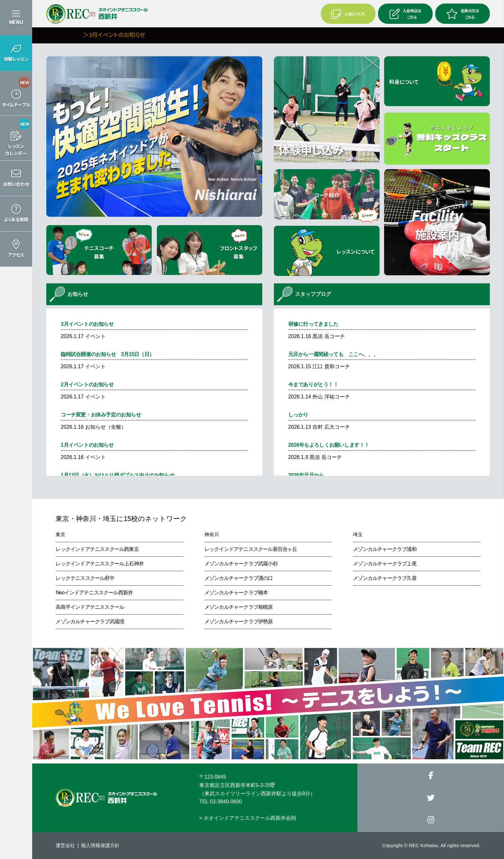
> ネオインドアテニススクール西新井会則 (248, 818)
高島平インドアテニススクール (90, 607)
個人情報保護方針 (100, 845)
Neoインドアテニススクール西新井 (94, 593)
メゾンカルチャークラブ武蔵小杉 (241, 564)
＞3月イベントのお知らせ (129, 34)
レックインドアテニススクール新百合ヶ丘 (251, 549)
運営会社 (65, 845)
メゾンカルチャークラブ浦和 (385, 549)
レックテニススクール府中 (85, 578)
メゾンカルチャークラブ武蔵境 (90, 621)
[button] (16, 53)
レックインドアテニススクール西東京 (97, 549)
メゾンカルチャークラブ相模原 (239, 607)
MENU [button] (16, 22)
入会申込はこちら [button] (405, 14)
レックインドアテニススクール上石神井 (100, 564)
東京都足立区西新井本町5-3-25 (237, 785)
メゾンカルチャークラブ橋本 (236, 593)
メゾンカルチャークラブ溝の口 (239, 578)
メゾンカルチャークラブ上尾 (385, 564)
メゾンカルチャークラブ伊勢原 (239, 621)
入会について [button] (348, 14)
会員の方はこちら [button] (463, 14)
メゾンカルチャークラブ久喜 (385, 578)
